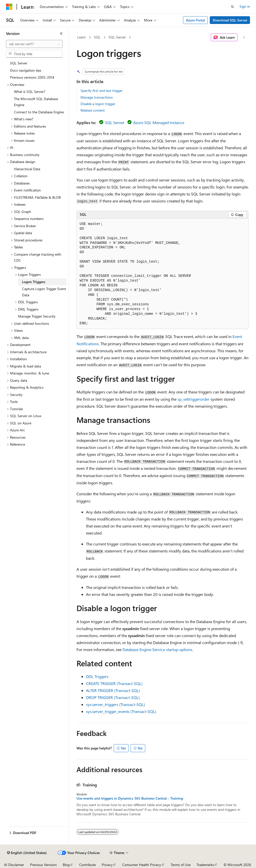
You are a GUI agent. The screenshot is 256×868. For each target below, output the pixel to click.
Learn (81, 37)
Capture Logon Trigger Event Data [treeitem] (44, 292)
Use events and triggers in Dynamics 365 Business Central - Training (130, 798)
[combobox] (34, 44)
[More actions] (244, 37)
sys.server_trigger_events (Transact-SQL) (121, 711)
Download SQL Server (230, 20)
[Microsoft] (9, 7)
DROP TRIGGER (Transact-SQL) (113, 697)
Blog (66, 865)
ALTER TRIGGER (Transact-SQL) (113, 690)
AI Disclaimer (14, 865)
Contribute (87, 865)
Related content (93, 110)
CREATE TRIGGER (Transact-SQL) (114, 683)
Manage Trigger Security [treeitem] (37, 316)
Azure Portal (195, 20)
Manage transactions (97, 97)
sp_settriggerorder (193, 399)
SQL (97, 37)
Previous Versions (43, 865)
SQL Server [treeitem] (19, 63)
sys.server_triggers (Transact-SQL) (115, 704)
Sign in (245, 6)
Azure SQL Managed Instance (159, 122)
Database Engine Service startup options (157, 649)
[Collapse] (61, 33)
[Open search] (232, 7)
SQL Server (117, 37)
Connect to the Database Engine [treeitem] (39, 112)
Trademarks (205, 865)
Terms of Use (181, 865)
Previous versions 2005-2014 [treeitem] (32, 77)
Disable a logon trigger (98, 104)
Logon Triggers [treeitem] (34, 282)
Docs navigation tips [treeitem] (26, 70)
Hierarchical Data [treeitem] (27, 169)
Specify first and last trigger (101, 90)
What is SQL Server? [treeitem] (30, 91)
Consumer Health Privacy (142, 865)
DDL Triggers (97, 676)
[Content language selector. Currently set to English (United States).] (27, 853)
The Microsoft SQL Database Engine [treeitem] (36, 102)
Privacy (107, 865)
